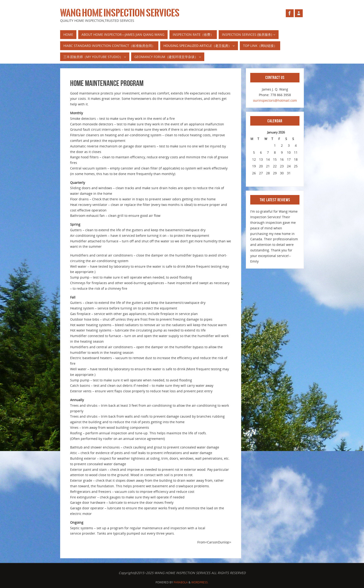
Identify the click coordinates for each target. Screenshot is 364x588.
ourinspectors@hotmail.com (275, 100)
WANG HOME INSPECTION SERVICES (120, 13)
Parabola (181, 582)
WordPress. (200, 582)
